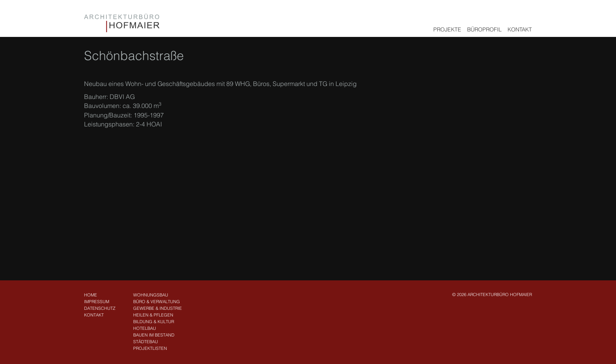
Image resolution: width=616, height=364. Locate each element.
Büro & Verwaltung (157, 302)
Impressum (97, 302)
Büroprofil (484, 29)
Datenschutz (100, 308)
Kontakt (520, 29)
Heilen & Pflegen (153, 315)
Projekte (447, 29)
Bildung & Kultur (154, 322)
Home (91, 295)
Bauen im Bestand (154, 335)
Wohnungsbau (151, 295)
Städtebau (146, 342)
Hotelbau (145, 328)
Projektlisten (150, 348)
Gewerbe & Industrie (158, 308)
